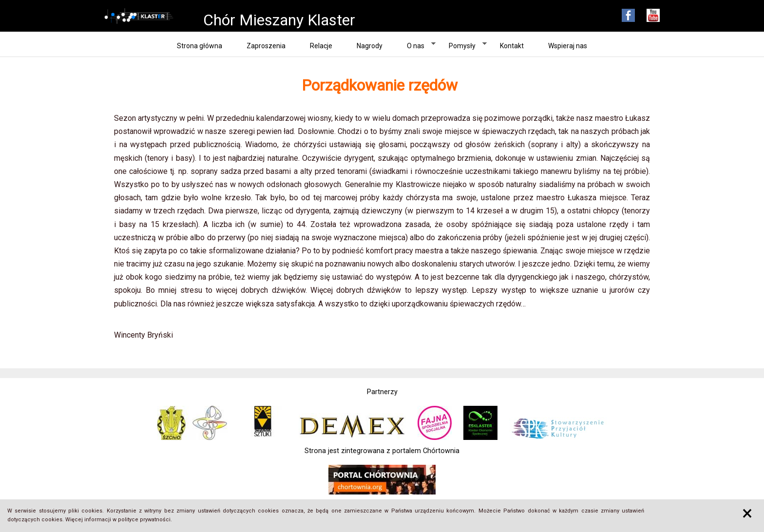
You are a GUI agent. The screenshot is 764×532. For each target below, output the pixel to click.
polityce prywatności (144, 520)
